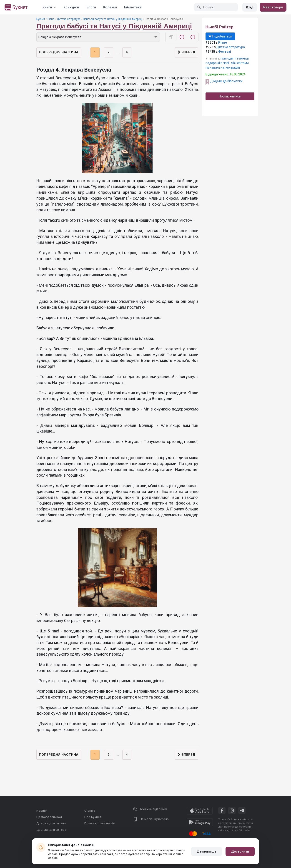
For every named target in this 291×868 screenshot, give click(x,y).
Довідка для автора (51, 830)
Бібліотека (133, 7)
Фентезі (225, 52)
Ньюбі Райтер (220, 27)
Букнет (41, 19)
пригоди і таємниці (235, 58)
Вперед (186, 52)
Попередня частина (59, 52)
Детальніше (207, 851)
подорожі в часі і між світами (227, 63)
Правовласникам (49, 817)
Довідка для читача (51, 823)
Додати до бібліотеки (226, 81)
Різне (51, 19)
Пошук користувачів (100, 823)
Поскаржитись (230, 96)
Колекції (110, 7)
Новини (42, 811)
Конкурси (71, 7)
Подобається (220, 36)
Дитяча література (69, 19)
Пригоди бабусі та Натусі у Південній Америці (113, 19)
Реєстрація (273, 7)
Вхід (250, 7)
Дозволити (240, 851)
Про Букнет (93, 817)
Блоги (91, 7)
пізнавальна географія (223, 67)
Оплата (90, 811)
